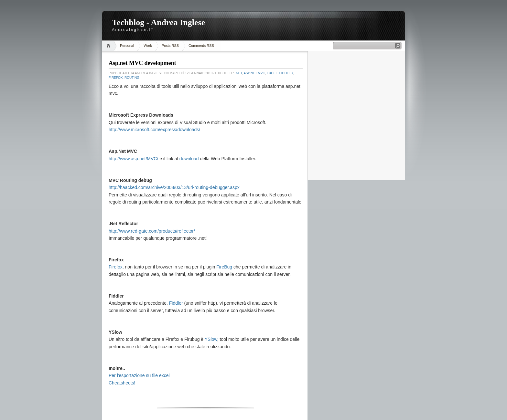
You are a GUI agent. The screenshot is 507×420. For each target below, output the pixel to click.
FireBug (224, 267)
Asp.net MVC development (142, 63)
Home (109, 46)
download (189, 159)
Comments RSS (201, 46)
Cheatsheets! (122, 383)
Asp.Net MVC (254, 73)
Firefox (116, 78)
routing (132, 78)
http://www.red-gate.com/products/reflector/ (152, 231)
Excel (272, 73)
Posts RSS (170, 46)
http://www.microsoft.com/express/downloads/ (154, 130)
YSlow (211, 339)
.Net (239, 73)
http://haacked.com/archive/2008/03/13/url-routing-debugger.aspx (174, 187)
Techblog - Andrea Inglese (158, 22)
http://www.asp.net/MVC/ (133, 159)
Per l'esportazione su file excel (139, 375)
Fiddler (286, 73)
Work (148, 46)
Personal (127, 46)
